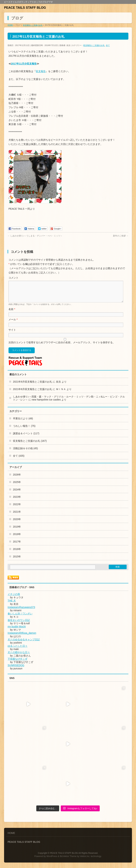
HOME (11, 833)
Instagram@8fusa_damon (22, 637)
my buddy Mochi (17, 631)
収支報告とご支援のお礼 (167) (30, 445)
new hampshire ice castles (46, 404)
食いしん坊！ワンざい (20, 618)
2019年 (17, 531)
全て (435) (19, 460)
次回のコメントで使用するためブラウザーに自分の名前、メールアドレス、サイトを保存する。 (62, 347)
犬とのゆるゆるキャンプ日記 (24, 644)
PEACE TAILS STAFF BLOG (25, 8)
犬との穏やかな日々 (19, 657)
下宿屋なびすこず (18, 663)
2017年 (17, 546)
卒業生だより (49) (23, 423)
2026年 (17, 479)
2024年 (17, 494)
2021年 (17, 516)
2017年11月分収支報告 (24, 64)
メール (13, 324)
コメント (13, 278)
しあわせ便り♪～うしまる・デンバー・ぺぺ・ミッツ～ (35, 236)
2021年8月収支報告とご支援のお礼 (32, 386)
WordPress (52, 856)
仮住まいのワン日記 (19, 624)
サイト (12, 334)
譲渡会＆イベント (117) (26, 438)
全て (108, 45)
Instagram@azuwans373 (21, 611)
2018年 (17, 538)
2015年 (17, 561)
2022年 (17, 509)
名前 (12, 313)
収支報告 (41, 71)
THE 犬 (12, 605)
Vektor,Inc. (85, 856)
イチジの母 (14, 598)
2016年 (17, 553)
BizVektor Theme (68, 856)
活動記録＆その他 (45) (25, 453)
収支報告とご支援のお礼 (94, 45)
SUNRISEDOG (16, 670)
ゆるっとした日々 (18, 650)
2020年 (17, 523)
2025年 (17, 486)
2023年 (17, 501)
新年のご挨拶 (121, 236)
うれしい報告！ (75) (24, 430)
